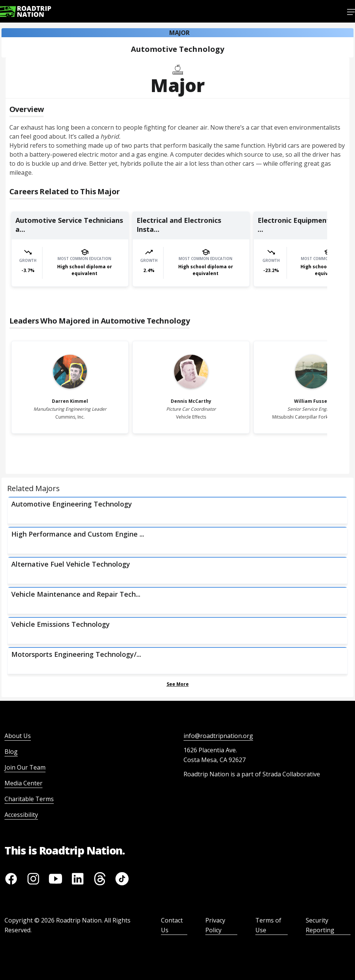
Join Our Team (25, 767)
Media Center (24, 783)
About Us (18, 736)
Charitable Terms (29, 799)
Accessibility (21, 815)
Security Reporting (320, 925)
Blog (11, 752)
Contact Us (172, 925)
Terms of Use (268, 925)
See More (178, 684)
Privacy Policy (215, 925)
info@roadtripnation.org (218, 736)
